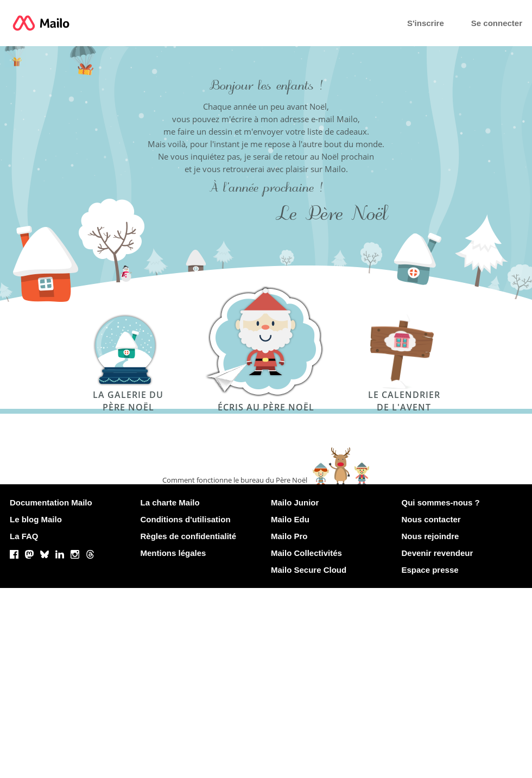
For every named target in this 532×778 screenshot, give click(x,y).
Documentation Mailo (51, 502)
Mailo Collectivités (306, 553)
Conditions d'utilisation (186, 519)
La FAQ (24, 536)
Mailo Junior (295, 502)
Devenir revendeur (438, 553)
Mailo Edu (290, 519)
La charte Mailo (170, 502)
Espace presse (430, 570)
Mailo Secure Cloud (309, 570)
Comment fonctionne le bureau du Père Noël (235, 480)
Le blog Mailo (36, 519)
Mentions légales (173, 553)
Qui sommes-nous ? (441, 502)
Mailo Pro (289, 536)
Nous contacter (431, 519)
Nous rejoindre (430, 536)
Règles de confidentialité (189, 536)
